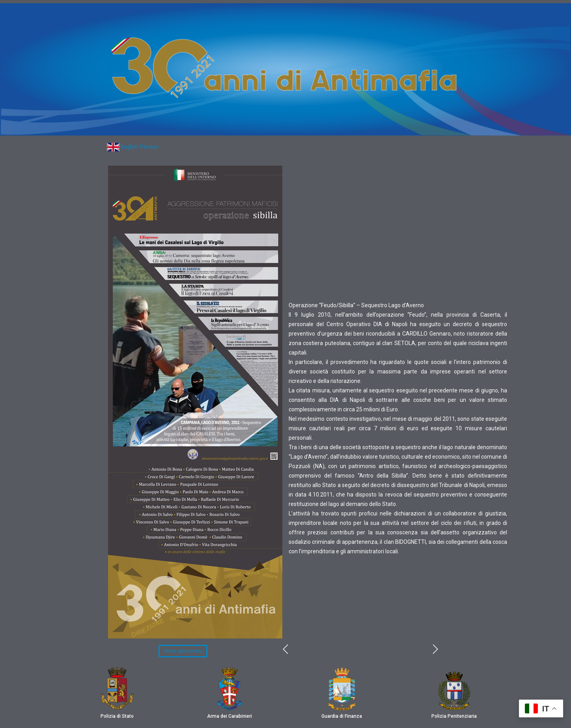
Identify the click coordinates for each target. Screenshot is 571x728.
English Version (140, 147)
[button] (183, 651)
